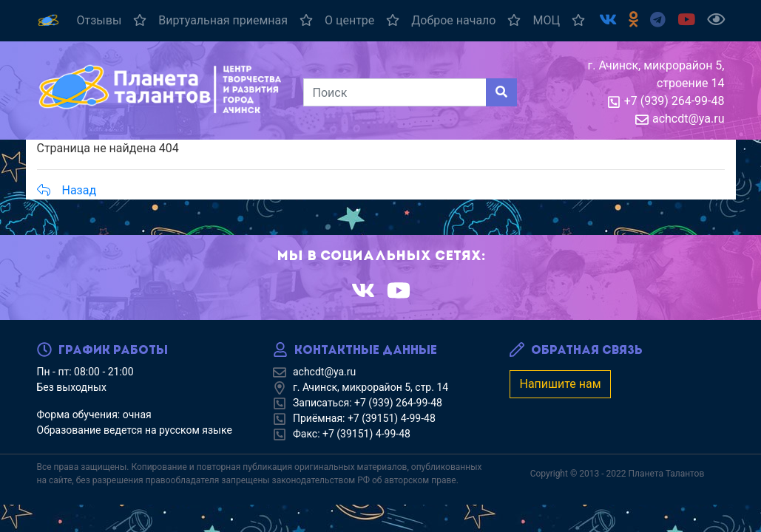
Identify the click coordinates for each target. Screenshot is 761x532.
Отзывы (112, 20)
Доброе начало (466, 20)
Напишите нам (560, 384)
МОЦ (559, 20)
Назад (67, 190)
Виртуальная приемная (236, 20)
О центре (362, 20)
